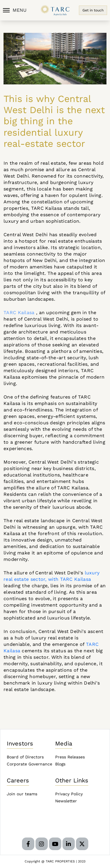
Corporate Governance (29, 764)
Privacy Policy (69, 794)
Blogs (60, 764)
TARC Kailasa (19, 313)
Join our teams (22, 794)
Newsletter (66, 801)
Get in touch (93, 10)
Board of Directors (25, 757)
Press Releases (70, 757)
